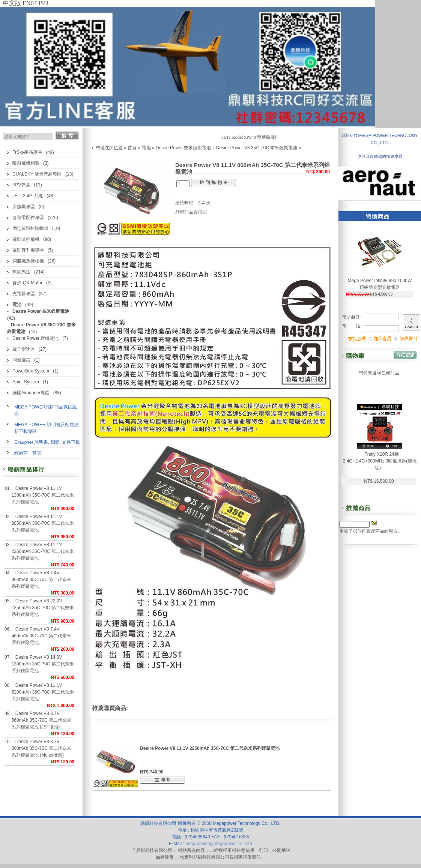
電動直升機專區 (28, 250)
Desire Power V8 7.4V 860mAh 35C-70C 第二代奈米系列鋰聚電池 (41, 580)
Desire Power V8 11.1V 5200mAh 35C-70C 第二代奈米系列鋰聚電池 (43, 692)
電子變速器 (24, 349)
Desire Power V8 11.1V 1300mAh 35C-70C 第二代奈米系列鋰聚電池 (43, 495)
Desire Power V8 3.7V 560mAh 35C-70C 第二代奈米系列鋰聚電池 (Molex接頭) (41, 748)
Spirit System (26, 382)
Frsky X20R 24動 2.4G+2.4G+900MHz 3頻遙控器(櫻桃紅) (380, 461)
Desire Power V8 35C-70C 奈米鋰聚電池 (257, 148)
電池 (146, 148)
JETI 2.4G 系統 (28, 196)
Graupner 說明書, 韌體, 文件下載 (47, 442)
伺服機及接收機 (28, 261)
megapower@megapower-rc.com (219, 844)
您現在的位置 (109, 148)
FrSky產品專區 (27, 152)
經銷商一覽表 (28, 453)
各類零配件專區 (28, 218)
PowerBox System (31, 371)
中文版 (12, 3)
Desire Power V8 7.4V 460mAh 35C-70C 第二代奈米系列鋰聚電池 (41, 636)
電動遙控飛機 (26, 239)
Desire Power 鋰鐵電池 (35, 338)
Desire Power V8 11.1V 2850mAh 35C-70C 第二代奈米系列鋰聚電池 (43, 523)
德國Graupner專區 (31, 393)
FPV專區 (21, 185)
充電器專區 (24, 294)
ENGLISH (35, 3)
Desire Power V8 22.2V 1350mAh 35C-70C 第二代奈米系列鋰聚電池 (43, 608)
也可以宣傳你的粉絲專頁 (380, 156)
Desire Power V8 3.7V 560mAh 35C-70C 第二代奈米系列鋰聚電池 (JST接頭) (41, 720)
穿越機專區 (24, 207)
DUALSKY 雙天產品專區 (37, 174)
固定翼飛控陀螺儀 (30, 228)
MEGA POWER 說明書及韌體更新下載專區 (46, 428)
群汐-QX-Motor (27, 283)
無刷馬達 (21, 272)
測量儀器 (21, 360)
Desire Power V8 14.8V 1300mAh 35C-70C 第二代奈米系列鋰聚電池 (43, 664)
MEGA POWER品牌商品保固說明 (46, 410)
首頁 (132, 148)
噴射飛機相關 (26, 163)
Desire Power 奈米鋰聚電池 (183, 148)
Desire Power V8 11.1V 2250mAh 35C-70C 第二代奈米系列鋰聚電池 (43, 551)
